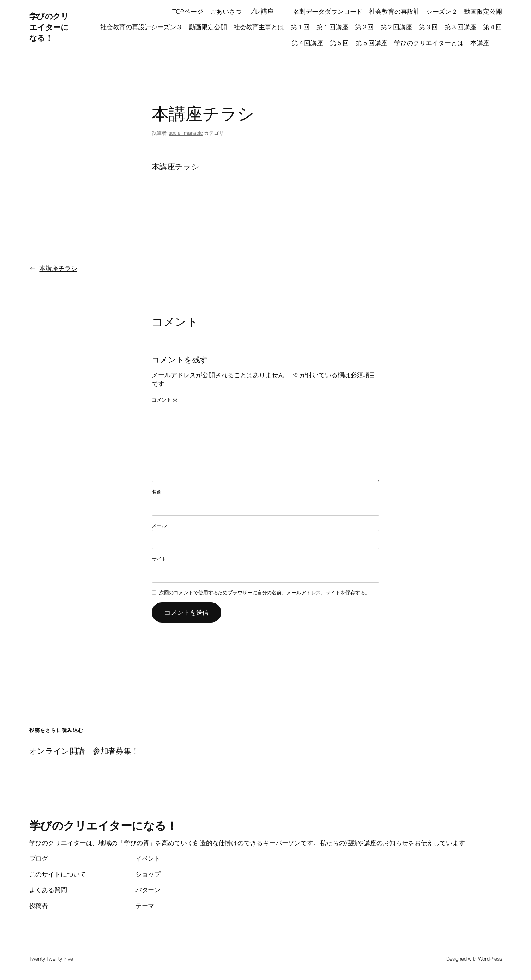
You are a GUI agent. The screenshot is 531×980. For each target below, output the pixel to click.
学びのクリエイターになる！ (49, 27)
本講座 (486, 43)
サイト (159, 559)
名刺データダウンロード (328, 11)
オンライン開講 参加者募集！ (84, 751)
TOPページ (188, 11)
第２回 (364, 27)
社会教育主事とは (259, 27)
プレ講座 (267, 11)
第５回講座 (372, 43)
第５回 (339, 43)
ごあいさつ (226, 11)
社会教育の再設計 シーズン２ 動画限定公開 (436, 11)
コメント (164, 400)
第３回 (428, 27)
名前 (157, 492)
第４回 (493, 27)
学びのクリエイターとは (429, 43)
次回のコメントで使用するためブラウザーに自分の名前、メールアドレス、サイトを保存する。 (265, 592)
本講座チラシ (175, 167)
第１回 (300, 27)
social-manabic (186, 133)
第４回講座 (308, 43)
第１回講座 (332, 27)
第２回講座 (397, 27)
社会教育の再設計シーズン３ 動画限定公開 (163, 27)
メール (159, 525)
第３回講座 (460, 27)
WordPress (490, 959)
